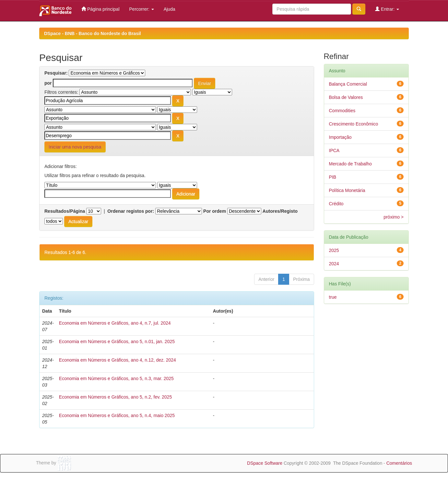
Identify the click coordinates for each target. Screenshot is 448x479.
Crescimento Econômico (354, 124)
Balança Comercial (348, 84)
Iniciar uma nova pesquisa (75, 147)
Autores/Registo (280, 211)
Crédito (336, 204)
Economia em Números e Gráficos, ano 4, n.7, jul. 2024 (115, 323)
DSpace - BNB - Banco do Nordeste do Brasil (93, 33)
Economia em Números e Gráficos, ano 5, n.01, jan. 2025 (117, 341)
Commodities (342, 111)
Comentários (399, 463)
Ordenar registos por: (131, 211)
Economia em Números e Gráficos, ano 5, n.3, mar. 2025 (116, 378)
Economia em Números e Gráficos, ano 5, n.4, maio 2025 (117, 415)
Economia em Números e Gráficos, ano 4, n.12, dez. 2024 (118, 360)
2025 (334, 250)
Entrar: (387, 9)
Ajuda (170, 9)
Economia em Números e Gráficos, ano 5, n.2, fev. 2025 (115, 397)
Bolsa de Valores (346, 97)
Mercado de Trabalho (350, 164)
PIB (333, 177)
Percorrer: (142, 9)
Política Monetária (347, 190)
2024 (334, 264)
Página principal (100, 9)
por (48, 83)
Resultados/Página (65, 211)
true (333, 297)
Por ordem (215, 211)
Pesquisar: (56, 73)
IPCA (334, 150)
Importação (340, 137)
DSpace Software (265, 463)
